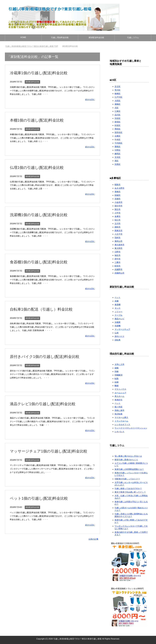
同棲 (117, 371)
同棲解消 (118, 375)
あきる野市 (119, 188)
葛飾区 (117, 104)
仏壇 (117, 333)
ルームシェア (120, 393)
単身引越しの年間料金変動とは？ (129, 469)
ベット (117, 297)
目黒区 (117, 164)
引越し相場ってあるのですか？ (128, 489)
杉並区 (117, 125)
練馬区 (117, 154)
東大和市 (118, 248)
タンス (117, 308)
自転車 (117, 340)
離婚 (117, 386)
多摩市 (117, 216)
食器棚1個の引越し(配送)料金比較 (42, 262)
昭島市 (117, 185)
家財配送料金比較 (96, 37)
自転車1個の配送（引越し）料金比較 (44, 309)
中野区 (117, 150)
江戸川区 (118, 97)
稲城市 (117, 195)
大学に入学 (119, 364)
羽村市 (117, 238)
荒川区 (117, 90)
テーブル (118, 315)
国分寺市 (118, 206)
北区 (117, 108)
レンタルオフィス (122, 425)
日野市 (117, 252)
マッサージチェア (122, 329)
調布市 (117, 227)
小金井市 (118, 202)
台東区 (117, 136)
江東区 (117, 111)
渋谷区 (117, 118)
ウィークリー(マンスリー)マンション (131, 428)
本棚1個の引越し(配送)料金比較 (39, 120)
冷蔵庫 (117, 322)
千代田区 (118, 143)
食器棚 (117, 305)
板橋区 (117, 94)
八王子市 (118, 234)
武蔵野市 (118, 269)
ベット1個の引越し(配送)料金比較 (42, 498)
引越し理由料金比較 (60, 37)
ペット (117, 403)
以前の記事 (93, 539)
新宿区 (117, 122)
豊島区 (117, 147)
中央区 (117, 140)
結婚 (117, 382)
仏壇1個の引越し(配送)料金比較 (39, 167)
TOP (32, 46)
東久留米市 (119, 245)
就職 (117, 368)
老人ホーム (119, 396)
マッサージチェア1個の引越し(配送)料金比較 (52, 451)
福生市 (117, 255)
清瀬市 (117, 199)
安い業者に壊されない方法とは (128, 456)
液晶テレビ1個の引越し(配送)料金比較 (46, 404)
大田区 (117, 101)
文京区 (117, 157)
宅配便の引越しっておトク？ (127, 479)
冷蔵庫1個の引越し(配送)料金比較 (42, 73)
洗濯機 (117, 326)
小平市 (117, 213)
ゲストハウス (120, 389)
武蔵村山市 (119, 273)
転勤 (117, 379)
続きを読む (90, 100)
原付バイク (119, 336)
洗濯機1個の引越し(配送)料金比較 (42, 215)
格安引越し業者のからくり (126, 460)
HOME (23, 37)
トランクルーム (121, 421)
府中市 (117, 259)
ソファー (118, 312)
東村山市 (118, 241)
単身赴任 (118, 400)
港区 (117, 161)
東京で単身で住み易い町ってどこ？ (130, 492)
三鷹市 (117, 262)
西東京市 (118, 231)
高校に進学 (119, 410)
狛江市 (117, 220)
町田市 (117, 266)
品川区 (117, 115)
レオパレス (119, 432)
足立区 (117, 86)
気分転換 (118, 414)
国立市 (117, 209)
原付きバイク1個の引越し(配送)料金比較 (48, 356)
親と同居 (118, 407)
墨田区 (117, 129)
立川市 (117, 224)
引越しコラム (133, 37)
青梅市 (117, 192)
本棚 (117, 301)
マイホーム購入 (121, 417)
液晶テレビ (119, 319)
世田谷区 (118, 132)
